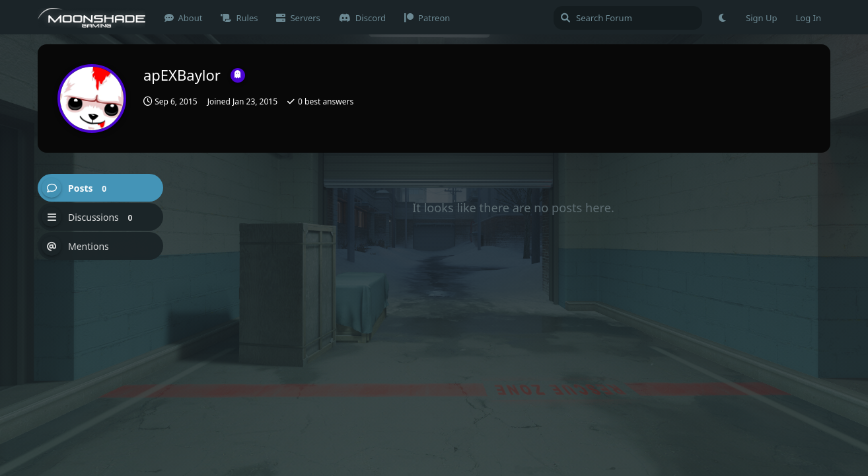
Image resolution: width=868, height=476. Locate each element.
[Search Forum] (628, 18)
